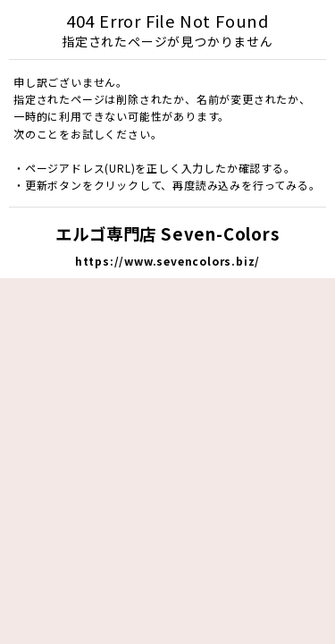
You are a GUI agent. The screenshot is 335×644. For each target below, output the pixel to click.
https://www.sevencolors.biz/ (167, 261)
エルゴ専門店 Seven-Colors (167, 233)
